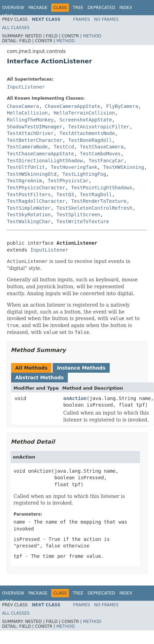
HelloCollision (27, 113)
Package (38, 8)
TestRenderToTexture (99, 201)
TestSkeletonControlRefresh (94, 208)
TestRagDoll (96, 194)
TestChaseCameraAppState (40, 154)
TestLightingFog (84, 174)
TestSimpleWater (29, 208)
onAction (75, 398)
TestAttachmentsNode (87, 133)
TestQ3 (65, 194)
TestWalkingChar (29, 221)
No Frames (106, 19)
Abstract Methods (39, 378)
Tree (78, 8)
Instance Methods (81, 368)
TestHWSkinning (124, 167)
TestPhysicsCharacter (36, 188)
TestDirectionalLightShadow (45, 161)
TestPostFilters (29, 194)
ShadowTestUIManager (35, 127)
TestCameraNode (27, 147)
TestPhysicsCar (68, 181)
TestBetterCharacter (35, 140)
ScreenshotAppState (86, 120)
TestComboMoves (100, 154)
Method (92, 36)
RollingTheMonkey (30, 120)
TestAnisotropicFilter (99, 127)
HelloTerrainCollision (84, 113)
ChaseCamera (23, 106)
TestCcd (64, 147)
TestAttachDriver (30, 133)
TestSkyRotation (29, 215)
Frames (81, 19)
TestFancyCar (106, 161)
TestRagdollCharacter (36, 201)
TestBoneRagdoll (90, 140)
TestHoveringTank (74, 167)
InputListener (26, 87)
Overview (13, 8)
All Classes (16, 28)
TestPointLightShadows (102, 188)
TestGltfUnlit (26, 167)
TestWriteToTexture (83, 221)
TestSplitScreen (78, 215)
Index (126, 8)
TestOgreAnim (24, 181)
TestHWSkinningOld (32, 174)
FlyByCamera (122, 106)
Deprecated (101, 8)
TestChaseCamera (102, 147)
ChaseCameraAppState (73, 106)
